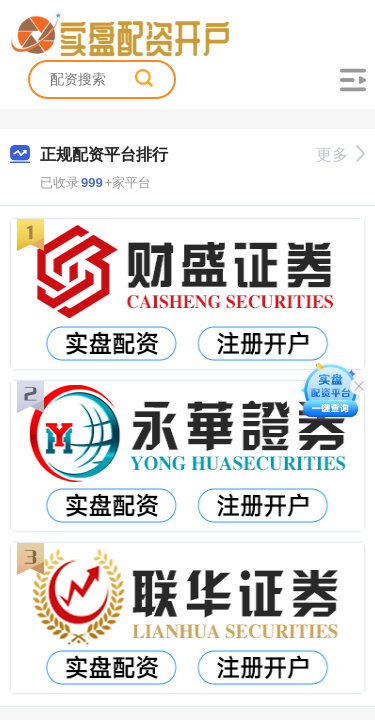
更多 (340, 154)
